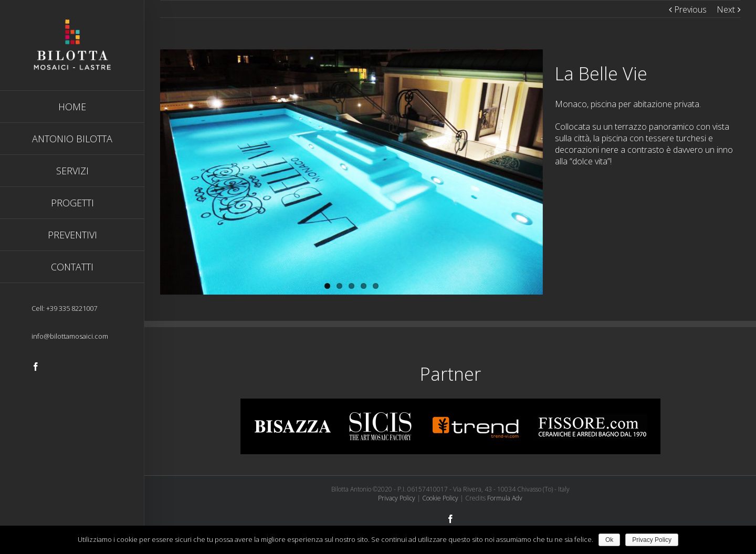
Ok (609, 540)
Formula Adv (505, 498)
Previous (690, 9)
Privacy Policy (397, 498)
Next (726, 9)
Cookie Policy (440, 498)
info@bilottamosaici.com (70, 336)
